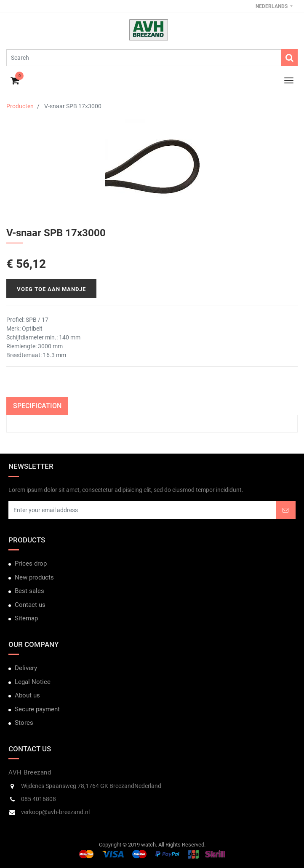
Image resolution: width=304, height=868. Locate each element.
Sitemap (26, 618)
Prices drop (31, 564)
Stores (24, 723)
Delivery (26, 668)
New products (34, 577)
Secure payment (37, 709)
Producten (20, 106)
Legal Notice (33, 682)
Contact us (30, 605)
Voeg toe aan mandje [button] (51, 289)
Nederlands (272, 6)
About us (27, 695)
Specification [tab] (37, 406)
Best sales (29, 591)
